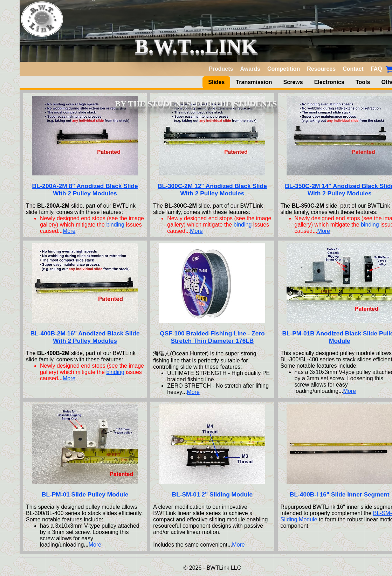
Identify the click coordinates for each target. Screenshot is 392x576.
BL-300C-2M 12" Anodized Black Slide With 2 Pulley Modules (212, 190)
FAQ (376, 69)
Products (221, 69)
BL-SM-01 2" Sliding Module (212, 494)
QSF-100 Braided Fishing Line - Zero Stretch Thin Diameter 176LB (212, 337)
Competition (284, 69)
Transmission (254, 82)
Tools (363, 82)
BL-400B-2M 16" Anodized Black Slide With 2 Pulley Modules (85, 337)
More (69, 231)
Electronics (329, 82)
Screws (293, 82)
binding (115, 225)
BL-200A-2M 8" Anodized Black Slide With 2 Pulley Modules (85, 190)
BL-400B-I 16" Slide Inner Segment (340, 494)
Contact (353, 69)
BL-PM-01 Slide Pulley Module (85, 494)
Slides (216, 82)
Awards (250, 69)
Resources (321, 69)
